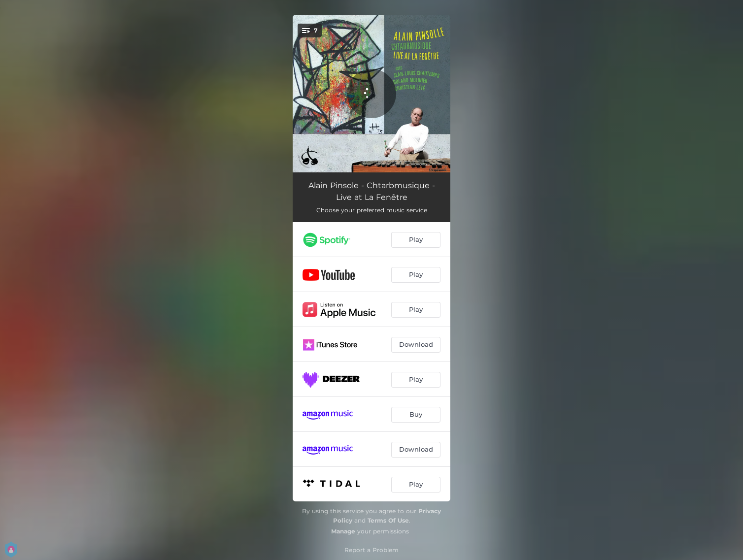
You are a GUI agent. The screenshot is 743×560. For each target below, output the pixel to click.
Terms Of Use (388, 520)
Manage (343, 531)
